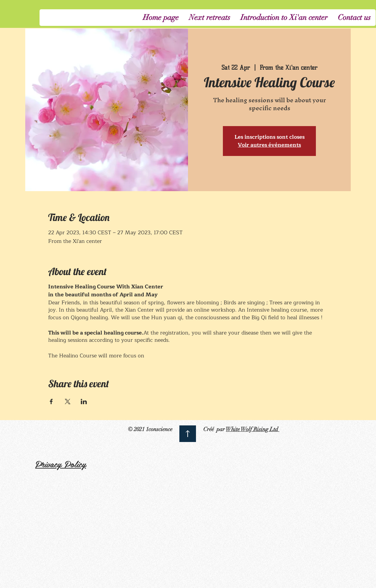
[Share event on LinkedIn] (84, 402)
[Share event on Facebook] (51, 402)
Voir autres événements (269, 145)
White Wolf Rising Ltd (253, 429)
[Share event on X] (68, 402)
